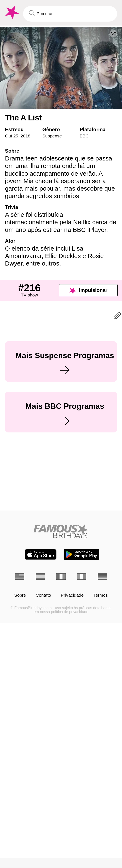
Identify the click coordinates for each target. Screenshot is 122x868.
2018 (25, 136)
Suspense (52, 136)
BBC (84, 136)
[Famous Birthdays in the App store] (41, 837)
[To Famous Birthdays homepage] (12, 13)
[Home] (61, 813)
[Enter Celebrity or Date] (70, 14)
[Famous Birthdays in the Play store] (82, 837)
